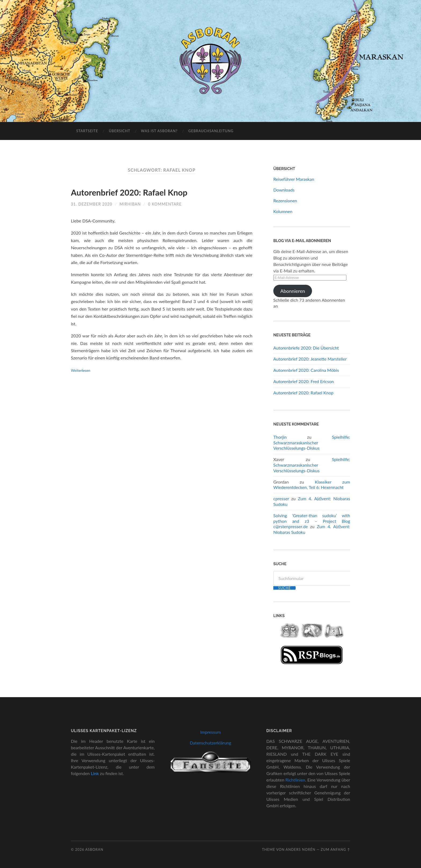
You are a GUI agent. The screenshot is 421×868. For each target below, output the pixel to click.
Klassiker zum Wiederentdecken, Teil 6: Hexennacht (312, 485)
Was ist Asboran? (159, 131)
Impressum (210, 732)
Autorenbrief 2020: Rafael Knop (129, 192)
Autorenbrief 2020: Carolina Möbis (306, 370)
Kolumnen (283, 211)
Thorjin (280, 437)
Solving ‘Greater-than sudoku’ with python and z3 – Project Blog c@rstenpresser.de (312, 521)
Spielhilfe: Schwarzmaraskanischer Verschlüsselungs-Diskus (312, 443)
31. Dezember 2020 (92, 204)
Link (95, 773)
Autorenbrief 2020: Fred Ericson (304, 381)
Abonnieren (293, 291)
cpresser (281, 498)
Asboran (94, 849)
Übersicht (119, 131)
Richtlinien (295, 780)
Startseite (87, 131)
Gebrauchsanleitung (211, 131)
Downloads (284, 190)
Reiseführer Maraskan (294, 179)
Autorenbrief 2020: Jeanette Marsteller (310, 359)
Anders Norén (301, 849)
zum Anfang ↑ (335, 849)
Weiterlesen (81, 370)
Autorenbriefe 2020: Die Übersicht (306, 348)
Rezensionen (285, 201)
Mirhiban (130, 204)
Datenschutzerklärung (210, 743)
